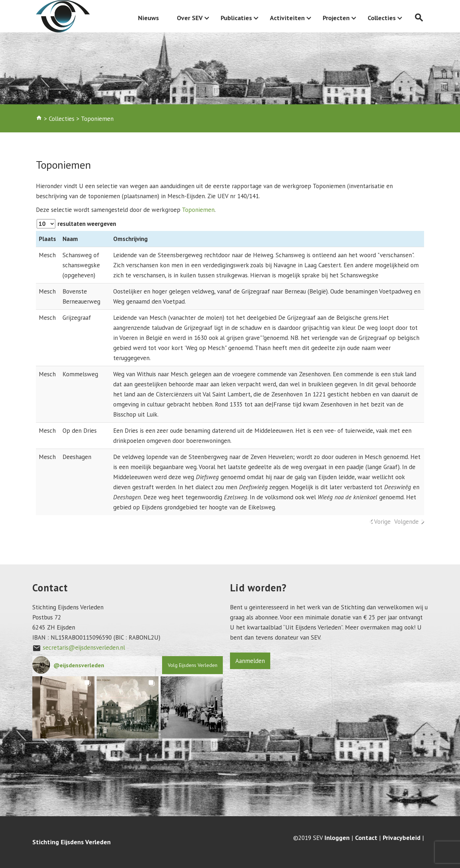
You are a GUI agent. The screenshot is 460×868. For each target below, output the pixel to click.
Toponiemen (198, 210)
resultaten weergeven (76, 224)
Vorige (382, 522)
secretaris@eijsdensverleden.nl (84, 647)
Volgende (406, 522)
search (419, 18)
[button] (63, 707)
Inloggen (337, 838)
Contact (366, 838)
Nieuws (148, 18)
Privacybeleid (402, 838)
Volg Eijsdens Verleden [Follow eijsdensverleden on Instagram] (193, 665)
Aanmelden (250, 661)
